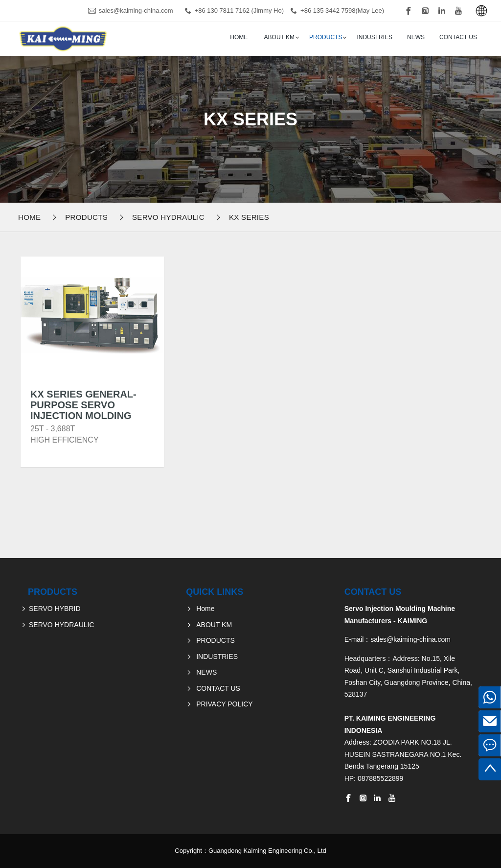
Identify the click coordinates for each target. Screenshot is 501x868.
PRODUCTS (326, 37)
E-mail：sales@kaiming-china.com (398, 639)
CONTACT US (458, 37)
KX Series (249, 217)
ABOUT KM (279, 37)
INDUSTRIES (375, 37)
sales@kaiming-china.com (136, 11)
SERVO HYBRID (55, 609)
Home (239, 37)
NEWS (416, 37)
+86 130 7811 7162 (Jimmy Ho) (239, 11)
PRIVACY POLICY (224, 704)
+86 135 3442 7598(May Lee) (342, 11)
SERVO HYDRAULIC (168, 217)
